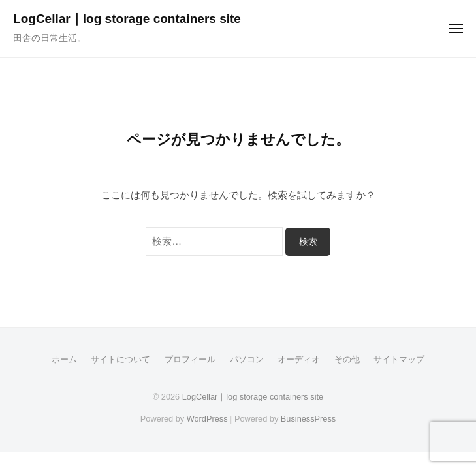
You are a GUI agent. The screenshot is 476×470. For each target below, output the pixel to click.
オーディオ (299, 359)
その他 (347, 359)
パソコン (247, 359)
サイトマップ (399, 359)
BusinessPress (308, 419)
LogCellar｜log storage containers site (127, 19)
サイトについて (120, 359)
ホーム (64, 359)
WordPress (207, 419)
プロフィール (190, 359)
